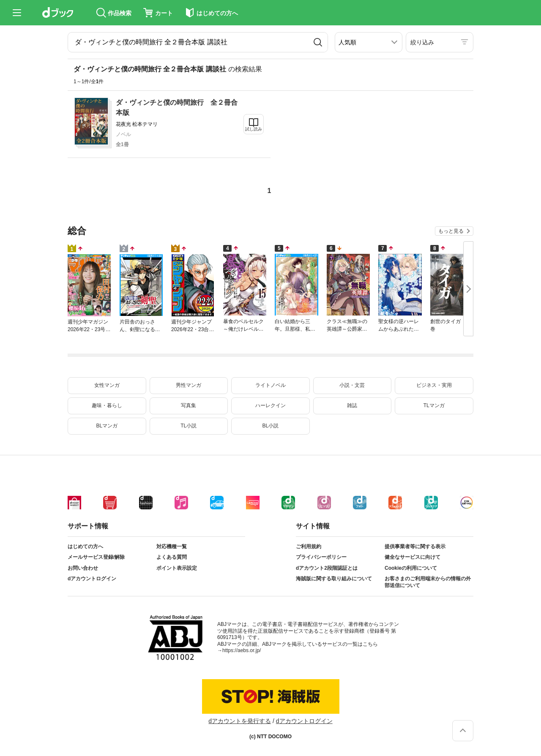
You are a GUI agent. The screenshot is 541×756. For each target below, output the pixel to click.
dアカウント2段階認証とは (327, 568)
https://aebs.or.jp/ (242, 650)
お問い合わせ (83, 568)
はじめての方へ (85, 547)
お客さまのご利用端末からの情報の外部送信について (428, 582)
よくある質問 (172, 557)
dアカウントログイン (92, 579)
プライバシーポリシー (321, 557)
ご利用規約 (309, 547)
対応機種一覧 (172, 547)
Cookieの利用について (411, 568)
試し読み (254, 129)
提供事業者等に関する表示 (415, 547)
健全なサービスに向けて (413, 557)
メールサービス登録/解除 (96, 557)
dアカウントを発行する (240, 721)
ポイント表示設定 (177, 568)
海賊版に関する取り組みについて (334, 579)
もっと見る (451, 231)
